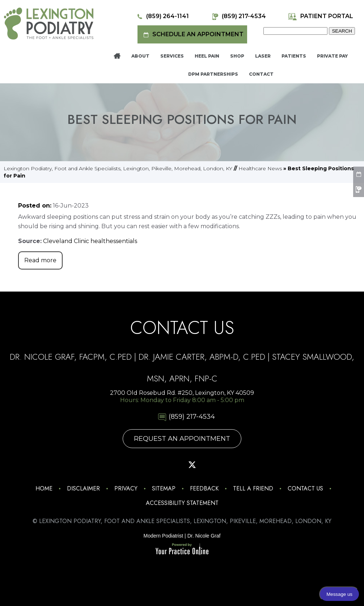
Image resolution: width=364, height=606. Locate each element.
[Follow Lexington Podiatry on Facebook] (152, 465)
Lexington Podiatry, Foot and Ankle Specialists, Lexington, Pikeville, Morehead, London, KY (118, 168)
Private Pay (332, 56)
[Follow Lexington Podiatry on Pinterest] (172, 465)
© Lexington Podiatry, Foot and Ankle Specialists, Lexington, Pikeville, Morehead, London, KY (182, 521)
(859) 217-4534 (238, 16)
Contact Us (305, 488)
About (140, 56)
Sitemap (164, 488)
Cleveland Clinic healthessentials (90, 241)
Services (172, 56)
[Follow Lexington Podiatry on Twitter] (192, 465)
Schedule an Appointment (192, 35)
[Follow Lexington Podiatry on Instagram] (131, 465)
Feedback (204, 488)
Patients (294, 56)
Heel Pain (207, 56)
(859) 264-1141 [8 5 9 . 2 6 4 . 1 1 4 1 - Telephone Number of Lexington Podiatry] (162, 16)
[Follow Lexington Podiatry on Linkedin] (233, 465)
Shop (237, 56)
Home (117, 56)
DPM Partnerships (213, 74)
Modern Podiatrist (164, 536)
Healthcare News (260, 168)
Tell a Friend (253, 488)
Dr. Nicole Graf (204, 536)
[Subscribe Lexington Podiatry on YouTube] (212, 465)
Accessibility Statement (182, 503)
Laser (263, 56)
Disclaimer (83, 488)
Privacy (126, 488)
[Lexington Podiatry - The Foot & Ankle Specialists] (49, 23)
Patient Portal (320, 16)
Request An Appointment (182, 439)
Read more (40, 260)
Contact (261, 74)
